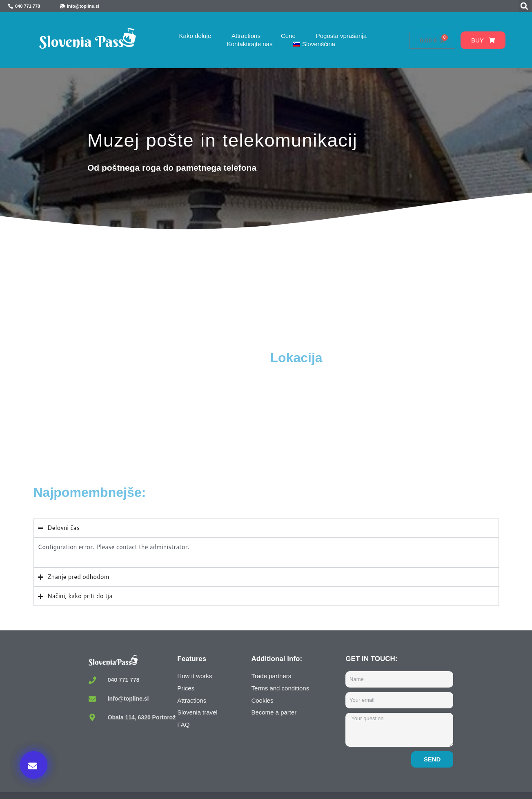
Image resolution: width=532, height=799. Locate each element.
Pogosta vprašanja (341, 36)
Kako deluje (195, 36)
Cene (288, 36)
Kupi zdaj (405, 715)
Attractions (246, 36)
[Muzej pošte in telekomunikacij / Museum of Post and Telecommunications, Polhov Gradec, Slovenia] (150, 411)
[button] (524, 6)
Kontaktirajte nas (250, 44)
